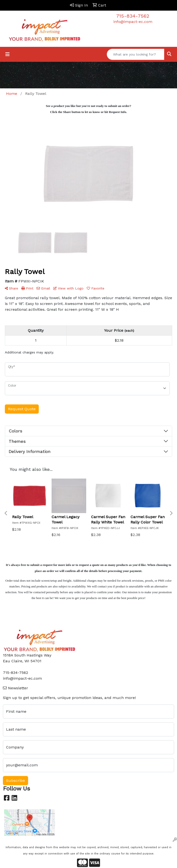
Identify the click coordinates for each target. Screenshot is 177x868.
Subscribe (15, 780)
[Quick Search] (136, 54)
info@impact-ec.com (133, 22)
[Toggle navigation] (8, 54)
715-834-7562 (133, 16)
